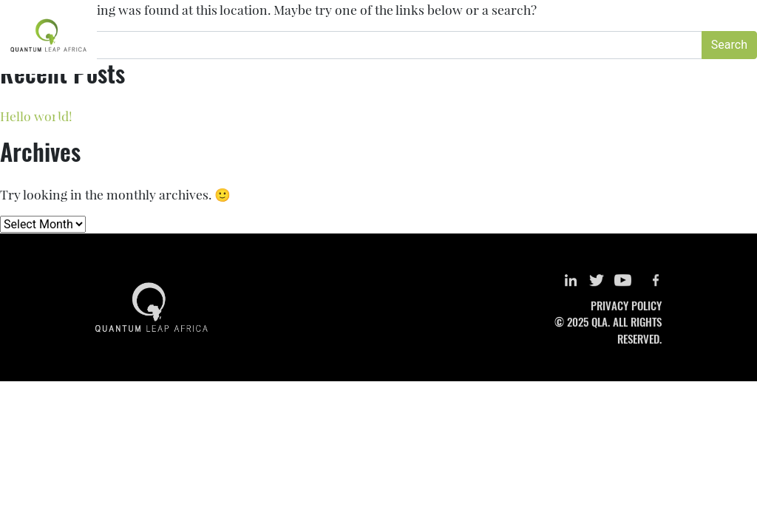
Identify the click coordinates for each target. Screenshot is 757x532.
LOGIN (682, 20)
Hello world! (36, 116)
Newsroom (590, 50)
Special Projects (502, 50)
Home (252, 50)
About (300, 50)
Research (357, 50)
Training (421, 50)
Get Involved (667, 50)
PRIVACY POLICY (626, 305)
